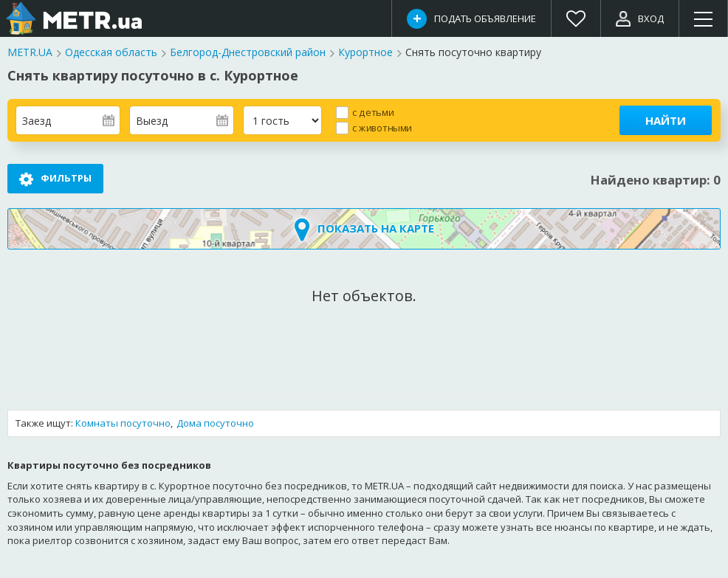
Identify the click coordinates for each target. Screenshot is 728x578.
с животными (382, 127)
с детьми (373, 112)
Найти (666, 120)
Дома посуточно (215, 424)
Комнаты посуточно (123, 424)
